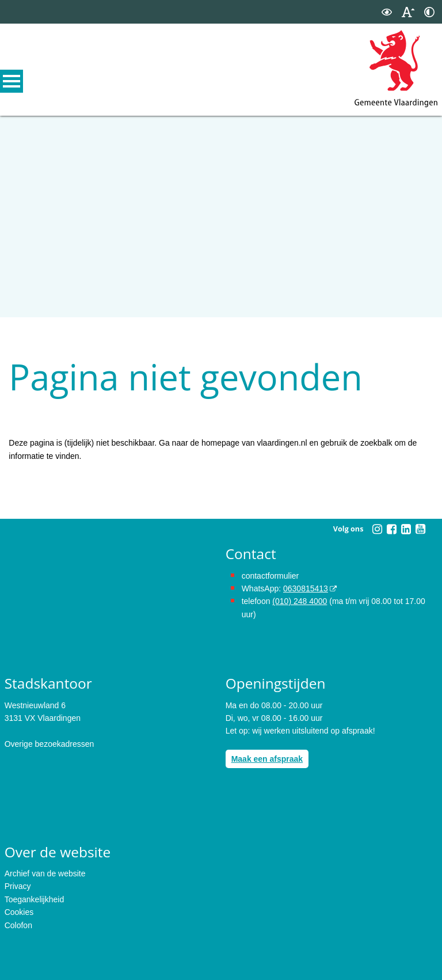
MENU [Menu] (12, 81)
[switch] (387, 12)
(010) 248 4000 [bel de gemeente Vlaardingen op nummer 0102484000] (300, 601)
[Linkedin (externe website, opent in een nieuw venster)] (406, 529)
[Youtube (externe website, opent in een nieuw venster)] (420, 529)
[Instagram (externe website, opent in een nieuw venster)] (377, 529)
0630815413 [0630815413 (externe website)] (306, 588)
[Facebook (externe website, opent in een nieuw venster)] (391, 529)
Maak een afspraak (267, 759)
